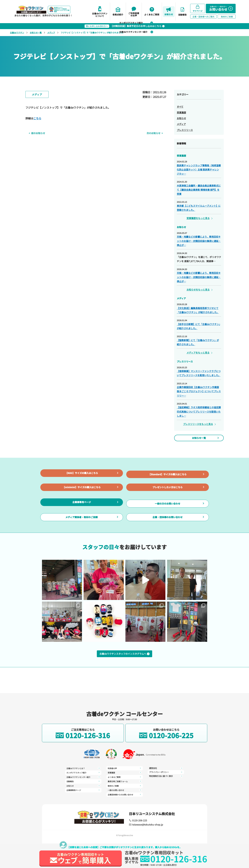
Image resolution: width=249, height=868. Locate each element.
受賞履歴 (181, 112)
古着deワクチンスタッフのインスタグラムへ (125, 680)
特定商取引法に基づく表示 (166, 773)
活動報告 (83, 781)
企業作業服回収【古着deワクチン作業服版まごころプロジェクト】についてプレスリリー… (199, 391)
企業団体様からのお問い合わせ (125, 789)
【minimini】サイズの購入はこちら (82, 501)
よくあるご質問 (125, 773)
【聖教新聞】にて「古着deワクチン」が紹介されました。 (198, 342)
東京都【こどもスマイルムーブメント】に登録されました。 (199, 208)
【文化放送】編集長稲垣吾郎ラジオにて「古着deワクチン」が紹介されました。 (198, 310)
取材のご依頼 (125, 781)
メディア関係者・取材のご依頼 (82, 541)
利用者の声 (83, 795)
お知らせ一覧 (36, 32)
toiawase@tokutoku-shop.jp (144, 825)
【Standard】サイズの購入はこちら (167, 481)
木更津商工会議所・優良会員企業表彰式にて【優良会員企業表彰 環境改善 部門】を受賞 (199, 190)
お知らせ (181, 118)
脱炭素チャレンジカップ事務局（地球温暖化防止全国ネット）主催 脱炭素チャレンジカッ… (199, 169)
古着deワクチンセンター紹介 (83, 777)
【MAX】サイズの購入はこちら (82, 481)
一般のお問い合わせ (125, 785)
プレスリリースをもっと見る (198, 424)
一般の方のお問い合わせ (168, 521)
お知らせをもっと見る (198, 290)
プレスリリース (185, 130)
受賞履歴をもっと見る (198, 218)
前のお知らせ (35, 133)
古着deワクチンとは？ (83, 769)
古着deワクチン (17, 32)
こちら (37, 118)
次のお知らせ (157, 133)
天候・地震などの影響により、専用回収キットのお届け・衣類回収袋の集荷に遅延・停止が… (199, 241)
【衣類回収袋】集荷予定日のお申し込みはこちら (125, 26)
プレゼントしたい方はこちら (168, 501)
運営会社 (125, 793)
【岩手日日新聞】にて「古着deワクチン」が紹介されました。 (198, 326)
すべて (180, 107)
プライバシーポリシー (166, 769)
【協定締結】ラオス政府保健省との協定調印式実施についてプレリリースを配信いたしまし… (199, 411)
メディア (51, 32)
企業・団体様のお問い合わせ (168, 541)
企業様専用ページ (82, 521)
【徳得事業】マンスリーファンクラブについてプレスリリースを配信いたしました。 (199, 373)
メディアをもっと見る (198, 353)
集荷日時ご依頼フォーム (125, 777)
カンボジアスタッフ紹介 (83, 773)
